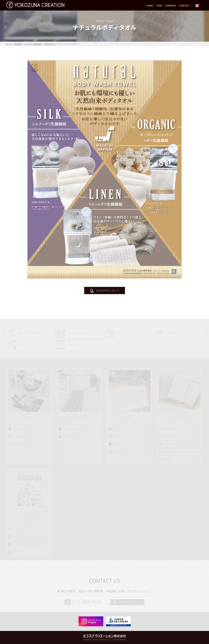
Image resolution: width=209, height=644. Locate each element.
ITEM (159, 6)
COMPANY (171, 6)
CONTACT (185, 6)
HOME (150, 6)
